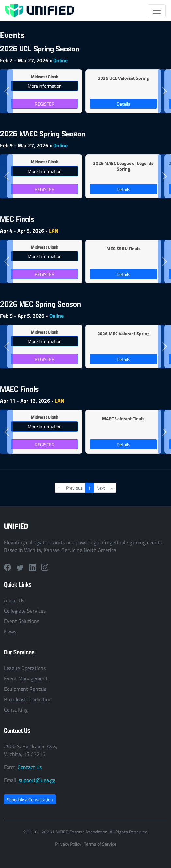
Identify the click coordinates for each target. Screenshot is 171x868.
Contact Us (30, 767)
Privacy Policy (68, 844)
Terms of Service (100, 844)
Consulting (16, 710)
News (10, 632)
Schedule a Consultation (30, 799)
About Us (14, 600)
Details (124, 104)
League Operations (25, 668)
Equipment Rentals (25, 689)
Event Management (26, 678)
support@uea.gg (37, 780)
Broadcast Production (28, 699)
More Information (45, 86)
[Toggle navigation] (157, 11)
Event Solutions (22, 621)
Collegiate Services (25, 611)
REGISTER (45, 104)
